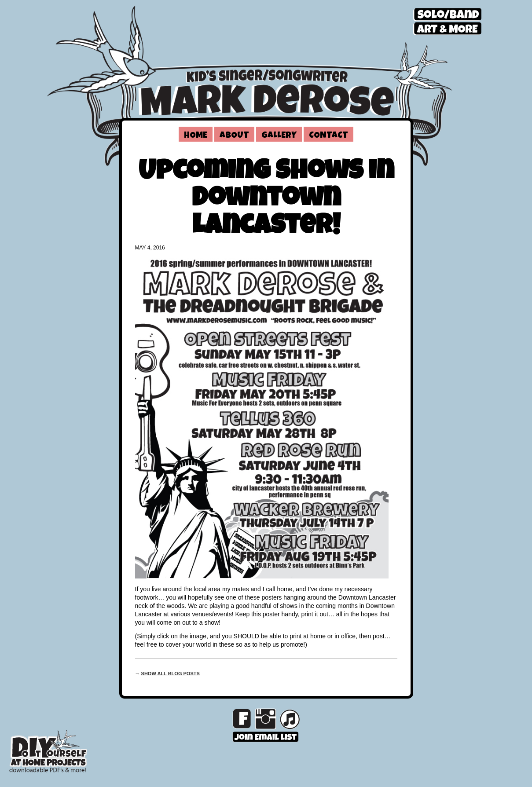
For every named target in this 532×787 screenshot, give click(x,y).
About (234, 136)
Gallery (279, 136)
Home (196, 136)
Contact (328, 136)
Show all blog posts (171, 674)
